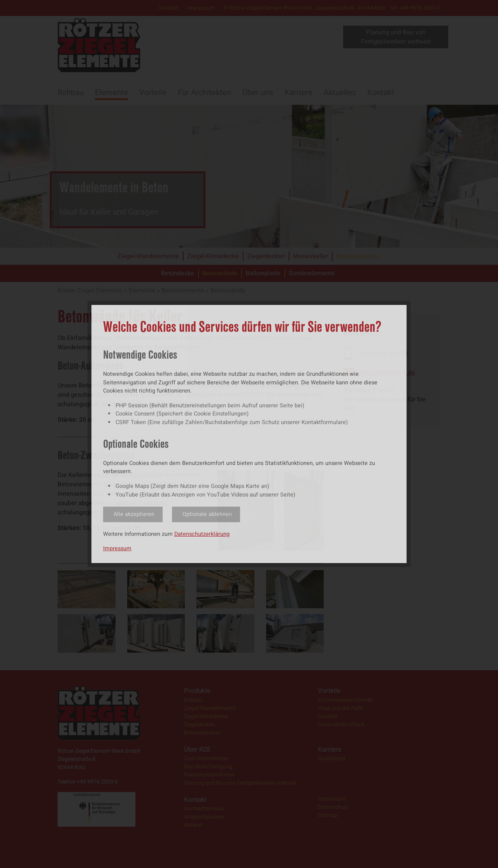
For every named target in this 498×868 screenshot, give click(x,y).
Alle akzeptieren (134, 514)
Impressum (117, 548)
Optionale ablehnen (207, 514)
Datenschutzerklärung (202, 534)
